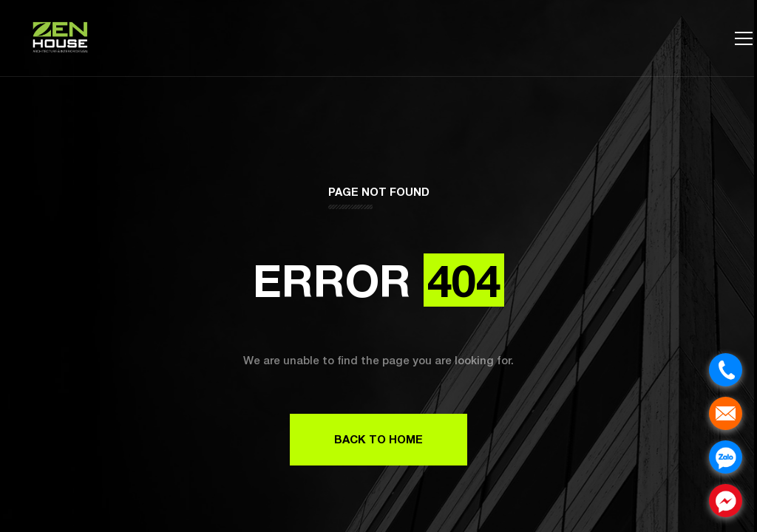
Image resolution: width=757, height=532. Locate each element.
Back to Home (378, 439)
